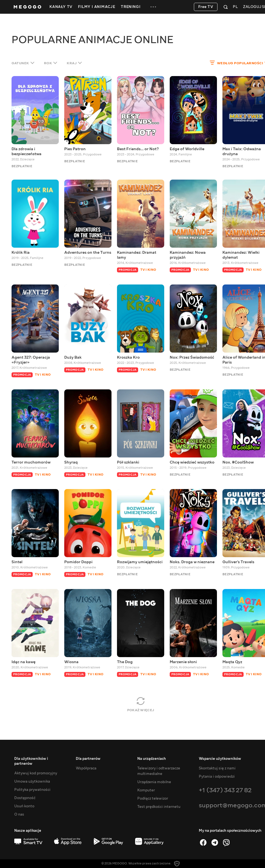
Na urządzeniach (152, 759)
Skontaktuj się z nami (217, 768)
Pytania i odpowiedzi (217, 777)
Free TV (206, 7)
